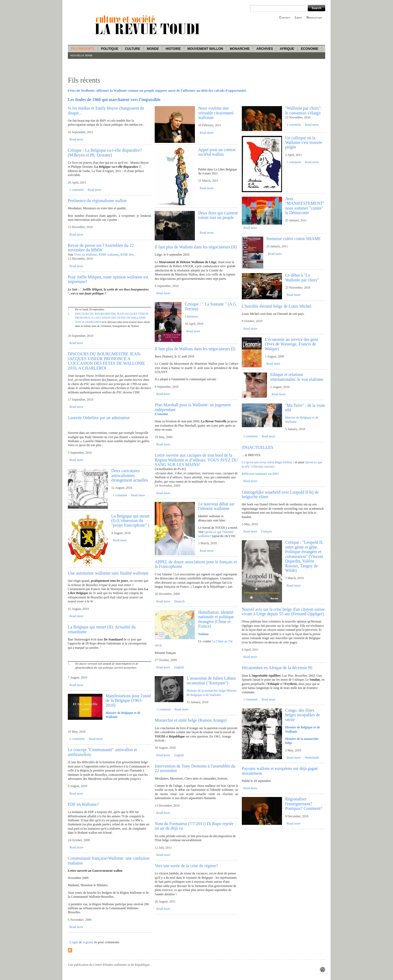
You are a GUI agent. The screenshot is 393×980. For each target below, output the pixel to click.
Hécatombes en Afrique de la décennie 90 (277, 668)
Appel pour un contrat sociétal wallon (217, 152)
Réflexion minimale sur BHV (261, 474)
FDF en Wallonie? (83, 804)
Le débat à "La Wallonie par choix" (302, 277)
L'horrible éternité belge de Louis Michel (277, 306)
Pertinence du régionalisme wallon (97, 201)
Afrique (287, 49)
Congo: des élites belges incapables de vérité (303, 715)
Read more (76, 139)
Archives (265, 49)
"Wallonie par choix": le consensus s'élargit (304, 110)
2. (69, 314)
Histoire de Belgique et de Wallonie (212, 693)
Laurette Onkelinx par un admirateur (99, 418)
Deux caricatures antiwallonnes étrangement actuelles (130, 475)
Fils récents (83, 49)
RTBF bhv (127, 255)
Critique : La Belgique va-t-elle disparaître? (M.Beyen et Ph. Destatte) (105, 152)
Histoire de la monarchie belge (206, 691)
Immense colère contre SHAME (294, 239)
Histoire (173, 49)
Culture (132, 49)
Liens (298, 17)
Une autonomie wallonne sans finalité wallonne (108, 573)
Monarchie (240, 49)
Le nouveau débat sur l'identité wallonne (216, 506)
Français (266, 531)
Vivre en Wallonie (86, 255)
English (179, 667)
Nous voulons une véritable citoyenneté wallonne (216, 113)
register (88, 942)
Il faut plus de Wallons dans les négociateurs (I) (195, 349)
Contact (285, 17)
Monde (153, 49)
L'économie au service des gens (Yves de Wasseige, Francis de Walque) (292, 344)
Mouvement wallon (205, 49)
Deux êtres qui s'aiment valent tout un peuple (218, 215)
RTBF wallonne (109, 255)
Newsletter (314, 17)
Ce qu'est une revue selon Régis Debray (267, 462)
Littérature (191, 316)
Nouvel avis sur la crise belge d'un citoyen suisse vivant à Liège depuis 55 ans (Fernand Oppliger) (283, 612)
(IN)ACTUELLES (258, 447)
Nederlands (312, 758)
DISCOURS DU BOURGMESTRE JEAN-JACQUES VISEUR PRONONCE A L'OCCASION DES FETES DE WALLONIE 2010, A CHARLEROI (112, 318)
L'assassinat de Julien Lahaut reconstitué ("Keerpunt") (211, 680)
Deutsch (179, 601)
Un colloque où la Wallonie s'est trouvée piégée (304, 143)
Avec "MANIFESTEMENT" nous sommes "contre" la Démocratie (305, 206)
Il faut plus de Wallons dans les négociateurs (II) (196, 247)
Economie (309, 49)
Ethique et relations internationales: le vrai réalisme (297, 377)
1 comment (77, 190)
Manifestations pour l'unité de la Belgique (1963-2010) (128, 700)
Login (74, 942)
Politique (110, 49)
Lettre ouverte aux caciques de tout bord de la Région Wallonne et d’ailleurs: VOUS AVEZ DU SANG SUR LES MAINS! (196, 460)
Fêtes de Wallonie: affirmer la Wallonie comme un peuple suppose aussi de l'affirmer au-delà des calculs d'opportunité (157, 90)
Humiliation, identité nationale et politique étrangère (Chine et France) (216, 619)
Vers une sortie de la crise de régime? (186, 866)
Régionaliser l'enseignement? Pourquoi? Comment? (304, 804)
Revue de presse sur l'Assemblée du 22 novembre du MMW (101, 248)
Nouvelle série (82, 55)
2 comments (77, 739)
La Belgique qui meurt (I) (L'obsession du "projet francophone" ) (130, 521)
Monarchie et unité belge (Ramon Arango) (191, 720)
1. (69, 309)
